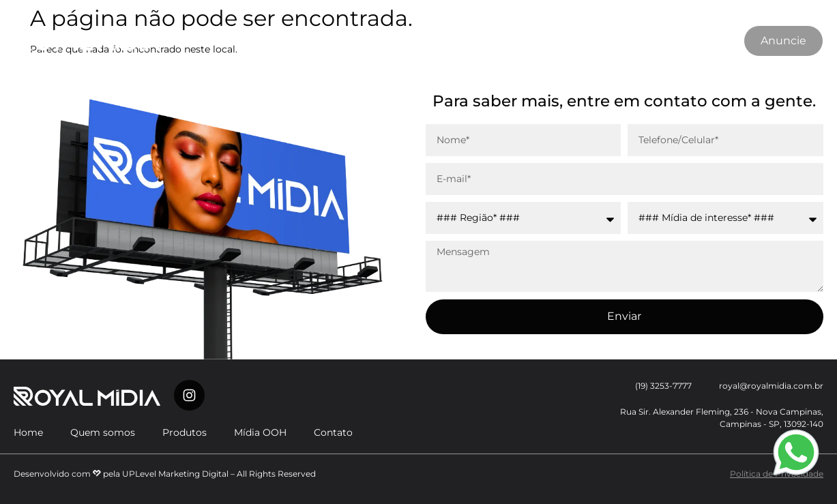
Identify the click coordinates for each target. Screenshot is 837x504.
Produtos (344, 41)
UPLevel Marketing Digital (175, 474)
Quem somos (262, 41)
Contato (493, 41)
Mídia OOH (420, 41)
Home (28, 432)
